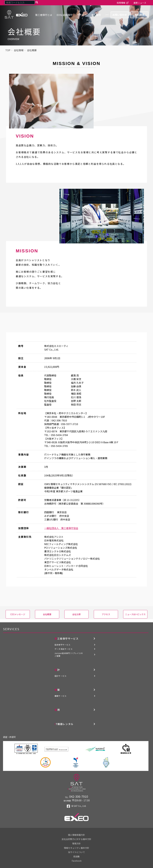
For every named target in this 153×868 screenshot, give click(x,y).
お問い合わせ (120, 15)
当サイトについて (76, 852)
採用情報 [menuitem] (121, 3)
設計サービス (61, 676)
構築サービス (61, 696)
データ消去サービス (64, 649)
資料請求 (139, 15)
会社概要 (47, 614)
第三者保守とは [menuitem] (44, 15)
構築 (57, 690)
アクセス (106, 614)
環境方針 (76, 843)
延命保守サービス (63, 645)
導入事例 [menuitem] (96, 15)
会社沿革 (76, 614)
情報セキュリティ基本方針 (77, 848)
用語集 (76, 856)
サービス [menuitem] (82, 15)
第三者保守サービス (67, 639)
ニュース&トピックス (135, 614)
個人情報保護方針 (76, 835)
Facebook (77, 861)
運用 (57, 710)
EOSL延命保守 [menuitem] (65, 15)
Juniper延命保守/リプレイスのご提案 (69, 654)
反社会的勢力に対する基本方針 (76, 839)
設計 (57, 670)
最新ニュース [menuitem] (140, 3)
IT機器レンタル (64, 724)
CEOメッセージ (18, 614)
